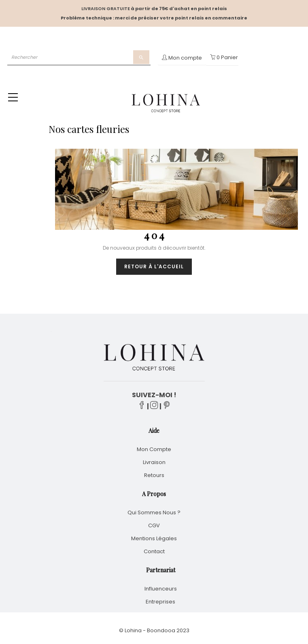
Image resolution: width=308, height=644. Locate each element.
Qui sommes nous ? (154, 512)
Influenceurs (161, 589)
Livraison (154, 462)
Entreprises (160, 602)
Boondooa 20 (165, 630)
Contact (154, 551)
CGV (154, 525)
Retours (154, 475)
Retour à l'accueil (154, 266)
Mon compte (154, 449)
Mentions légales (154, 538)
